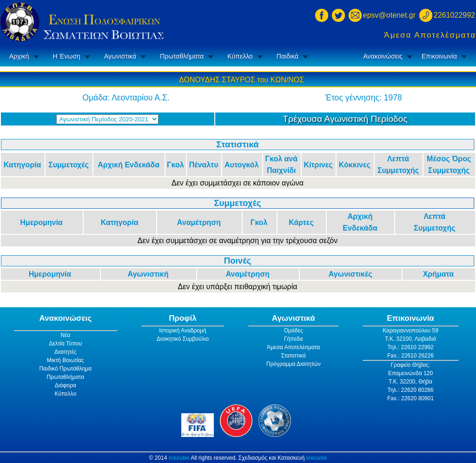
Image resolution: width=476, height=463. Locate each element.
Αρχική (19, 56)
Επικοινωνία (439, 56)
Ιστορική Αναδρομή (182, 331)
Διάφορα (66, 385)
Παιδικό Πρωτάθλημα (65, 369)
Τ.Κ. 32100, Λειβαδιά (410, 339)
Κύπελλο (240, 56)
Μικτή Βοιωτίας (66, 360)
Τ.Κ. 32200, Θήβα (410, 382)
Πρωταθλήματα (182, 56)
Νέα (65, 335)
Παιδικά (288, 56)
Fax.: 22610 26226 (410, 356)
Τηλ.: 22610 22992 (410, 347)
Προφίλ (183, 318)
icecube (179, 458)
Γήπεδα (294, 339)
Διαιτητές (66, 352)
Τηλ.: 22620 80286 (410, 390)
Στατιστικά (294, 356)
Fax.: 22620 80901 (410, 398)
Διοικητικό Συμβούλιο (183, 339)
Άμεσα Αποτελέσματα (430, 35)
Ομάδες (294, 331)
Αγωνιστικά (120, 56)
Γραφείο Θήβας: (410, 365)
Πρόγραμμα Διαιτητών (294, 364)
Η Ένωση (67, 56)
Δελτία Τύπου (65, 344)
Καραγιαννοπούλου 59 (410, 331)
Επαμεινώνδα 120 (410, 373)
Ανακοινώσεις (383, 56)
